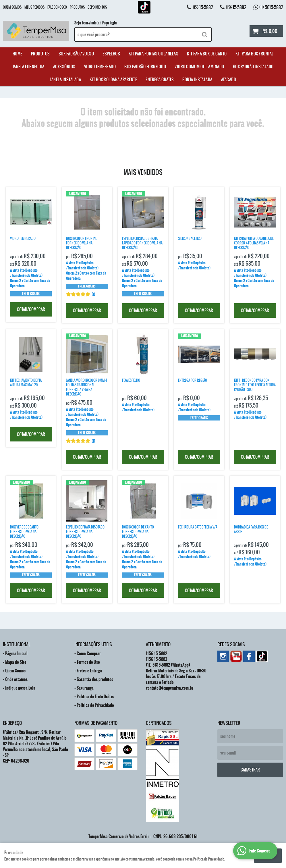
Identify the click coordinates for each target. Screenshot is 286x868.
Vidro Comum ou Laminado (199, 67)
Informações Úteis (93, 644)
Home (18, 54)
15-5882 (203, 7)
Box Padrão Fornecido (145, 67)
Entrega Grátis (160, 80)
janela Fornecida (29, 67)
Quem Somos (12, 7)
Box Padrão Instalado (253, 67)
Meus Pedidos (34, 7)
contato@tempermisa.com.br (170, 688)
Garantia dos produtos (95, 679)
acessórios (64, 67)
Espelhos (111, 54)
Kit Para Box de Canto (207, 54)
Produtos (77, 7)
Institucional (17, 644)
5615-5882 (271, 7)
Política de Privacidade (95, 705)
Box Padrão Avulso (76, 54)
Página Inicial (16, 653)
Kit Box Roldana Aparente (113, 80)
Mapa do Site (16, 662)
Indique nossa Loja (20, 688)
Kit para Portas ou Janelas (153, 54)
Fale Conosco (57, 7)
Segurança (85, 688)
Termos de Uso (88, 662)
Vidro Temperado (100, 67)
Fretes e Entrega (89, 671)
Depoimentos (97, 7)
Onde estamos (16, 679)
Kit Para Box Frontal (255, 54)
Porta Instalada (197, 80)
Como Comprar (89, 653)
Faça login (109, 23)
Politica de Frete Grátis (95, 697)
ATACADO (229, 80)
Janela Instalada (65, 80)
